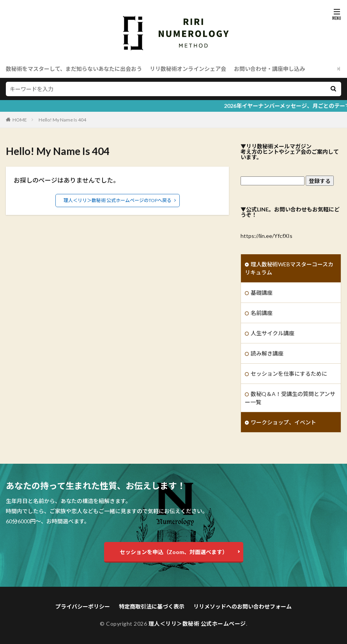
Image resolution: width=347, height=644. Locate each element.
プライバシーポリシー (83, 606)
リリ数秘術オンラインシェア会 (188, 69)
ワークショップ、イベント (283, 422)
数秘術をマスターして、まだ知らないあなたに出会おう (74, 69)
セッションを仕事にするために (289, 374)
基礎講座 (262, 293)
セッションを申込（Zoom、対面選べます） (174, 552)
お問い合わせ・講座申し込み (269, 69)
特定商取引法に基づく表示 (152, 606)
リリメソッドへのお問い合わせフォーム (243, 606)
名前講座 (262, 313)
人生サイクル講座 (273, 333)
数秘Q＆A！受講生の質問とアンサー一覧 (290, 398)
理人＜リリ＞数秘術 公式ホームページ (197, 624)
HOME (20, 120)
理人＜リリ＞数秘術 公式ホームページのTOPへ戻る (118, 200)
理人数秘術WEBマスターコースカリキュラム (289, 268)
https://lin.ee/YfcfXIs (266, 236)
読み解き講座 (267, 353)
